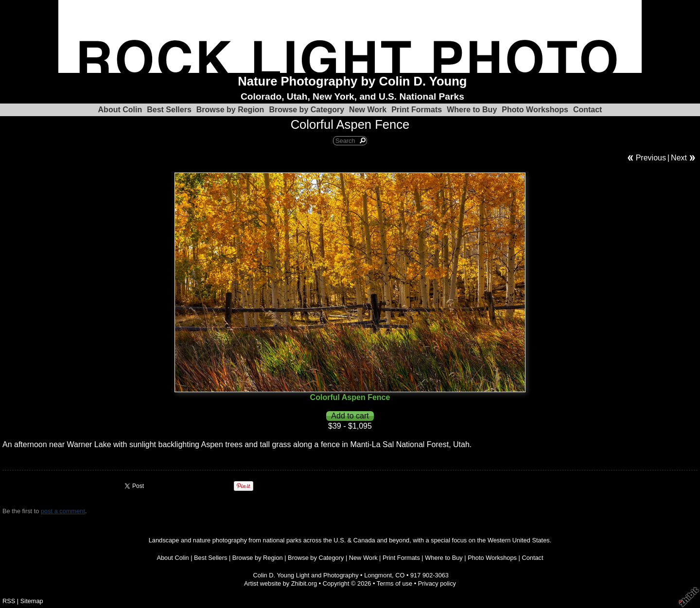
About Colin (120, 110)
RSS (9, 601)
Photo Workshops (535, 110)
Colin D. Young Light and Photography (306, 575)
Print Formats (417, 110)
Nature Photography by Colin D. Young (352, 81)
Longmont (378, 575)
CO (400, 575)
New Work (368, 110)
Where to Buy (472, 110)
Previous (651, 158)
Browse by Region (230, 110)
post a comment (63, 511)
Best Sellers (169, 110)
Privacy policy (437, 583)
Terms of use (394, 583)
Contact (588, 110)
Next (679, 158)
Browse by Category (306, 110)
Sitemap (32, 601)
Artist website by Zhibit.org (280, 583)
